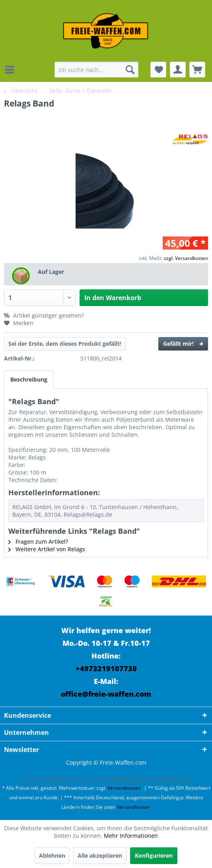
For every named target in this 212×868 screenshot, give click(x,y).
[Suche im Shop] (96, 70)
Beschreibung (29, 379)
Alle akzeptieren (100, 855)
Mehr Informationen (131, 836)
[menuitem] (12, 70)
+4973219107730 (106, 668)
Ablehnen (52, 855)
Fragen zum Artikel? (38, 542)
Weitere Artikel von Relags (47, 549)
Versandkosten (124, 788)
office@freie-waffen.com (106, 694)
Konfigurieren (154, 855)
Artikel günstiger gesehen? (44, 315)
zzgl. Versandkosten (186, 258)
